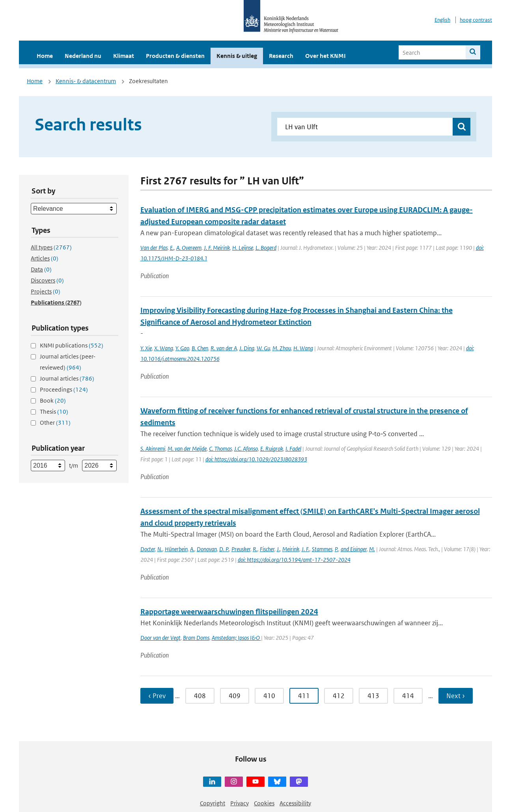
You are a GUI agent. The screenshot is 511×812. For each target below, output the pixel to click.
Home (45, 56)
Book (53, 400)
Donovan (207, 549)
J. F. (306, 549)
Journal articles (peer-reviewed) (68, 362)
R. (255, 549)
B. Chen (200, 348)
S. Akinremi (153, 449)
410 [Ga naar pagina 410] (269, 696)
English (442, 20)
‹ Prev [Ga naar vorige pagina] (157, 696)
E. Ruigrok (272, 449)
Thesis (54, 412)
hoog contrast (476, 20)
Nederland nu (83, 56)
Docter (148, 549)
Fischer (267, 549)
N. (160, 549)
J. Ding (247, 348)
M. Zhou (282, 348)
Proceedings (64, 389)
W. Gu (263, 348)
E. (172, 248)
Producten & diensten (175, 56)
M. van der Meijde (187, 449)
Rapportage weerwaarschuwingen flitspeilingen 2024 (229, 612)
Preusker (241, 549)
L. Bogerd (266, 248)
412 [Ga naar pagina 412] (339, 696)
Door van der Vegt (160, 638)
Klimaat (124, 56)
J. (278, 549)
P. (337, 549)
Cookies (264, 803)
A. (192, 549)
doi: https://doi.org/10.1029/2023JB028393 (256, 459)
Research (281, 56)
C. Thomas (220, 449)
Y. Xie (146, 348)
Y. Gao (182, 348)
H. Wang (303, 348)
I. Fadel (293, 449)
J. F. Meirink (217, 248)
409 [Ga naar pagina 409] (235, 696)
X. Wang (164, 348)
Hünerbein (176, 549)
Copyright (213, 803)
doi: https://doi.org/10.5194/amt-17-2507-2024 (294, 560)
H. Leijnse (243, 248)
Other (55, 423)
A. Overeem (189, 248)
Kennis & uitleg (237, 56)
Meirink (291, 549)
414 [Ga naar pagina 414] (408, 696)
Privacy (240, 803)
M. (372, 549)
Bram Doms (196, 638)
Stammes (322, 549)
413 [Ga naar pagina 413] (373, 696)
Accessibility (295, 803)
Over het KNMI (325, 56)
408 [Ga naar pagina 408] (200, 696)
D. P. (224, 549)
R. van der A (224, 348)
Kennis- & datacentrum (86, 81)
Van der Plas (154, 248)
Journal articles (67, 378)
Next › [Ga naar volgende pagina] (456, 696)
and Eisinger (354, 549)
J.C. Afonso (246, 449)
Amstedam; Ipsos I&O (236, 638)
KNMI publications (72, 345)
